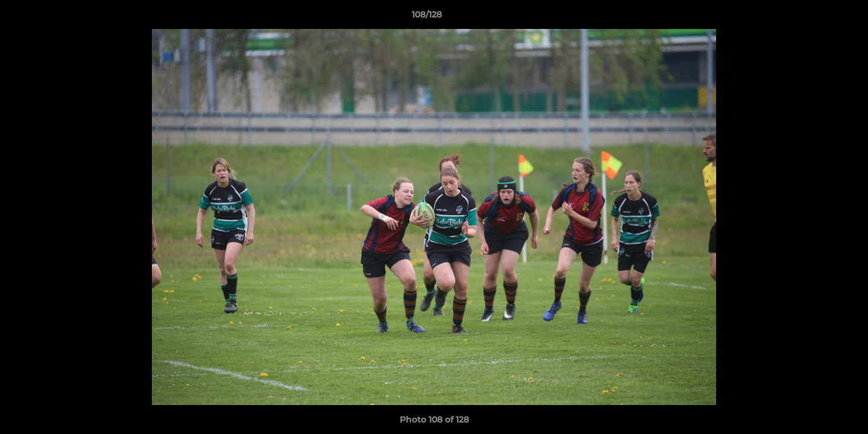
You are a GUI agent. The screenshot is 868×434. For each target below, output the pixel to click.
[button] (817, 17)
